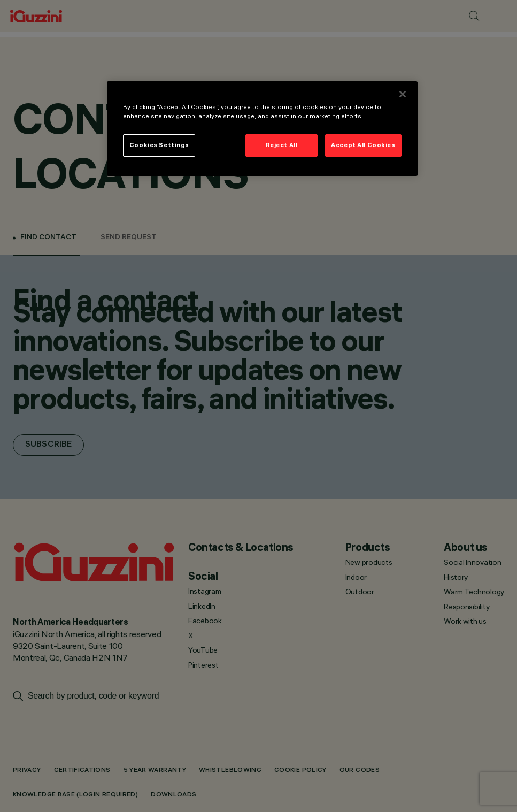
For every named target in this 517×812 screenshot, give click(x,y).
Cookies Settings (159, 145)
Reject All (282, 145)
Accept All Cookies (363, 145)
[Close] (403, 94)
